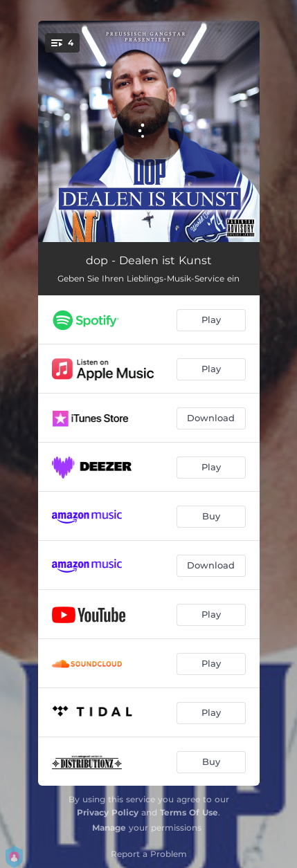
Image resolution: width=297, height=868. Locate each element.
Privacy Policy (108, 812)
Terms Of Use (189, 812)
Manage (109, 828)
